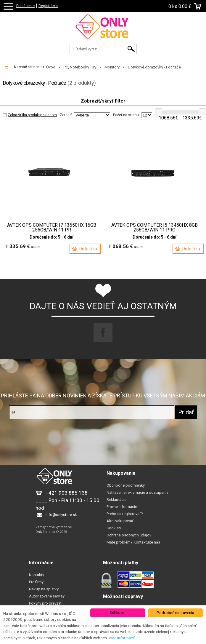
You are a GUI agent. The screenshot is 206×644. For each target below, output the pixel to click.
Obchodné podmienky (126, 485)
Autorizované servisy (47, 596)
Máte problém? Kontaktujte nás (133, 542)
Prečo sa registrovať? (125, 514)
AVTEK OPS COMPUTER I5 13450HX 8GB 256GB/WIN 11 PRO (154, 228)
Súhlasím (118, 613)
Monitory (112, 67)
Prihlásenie (25, 6)
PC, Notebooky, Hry (80, 67)
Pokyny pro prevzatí (46, 603)
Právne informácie (122, 507)
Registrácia (48, 6)
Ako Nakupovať (120, 521)
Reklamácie (116, 500)
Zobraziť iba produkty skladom (30, 115)
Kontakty (37, 575)
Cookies (114, 528)
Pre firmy (36, 582)
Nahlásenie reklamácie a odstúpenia (137, 492)
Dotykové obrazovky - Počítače (154, 67)
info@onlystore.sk (61, 515)
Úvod (51, 67)
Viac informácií (122, 638)
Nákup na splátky (44, 589)
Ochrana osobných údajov (129, 535)
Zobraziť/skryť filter (103, 101)
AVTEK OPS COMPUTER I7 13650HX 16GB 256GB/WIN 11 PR (52, 228)
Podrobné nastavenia (175, 613)
